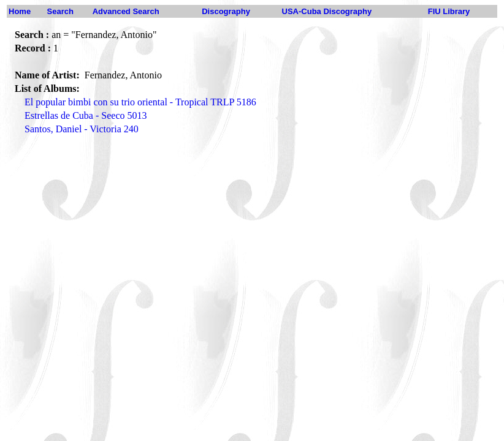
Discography (226, 11)
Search (60, 11)
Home (20, 11)
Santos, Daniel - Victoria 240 (82, 129)
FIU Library (449, 11)
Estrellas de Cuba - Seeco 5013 (86, 115)
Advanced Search (126, 11)
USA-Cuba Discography (327, 11)
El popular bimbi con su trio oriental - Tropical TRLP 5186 (140, 102)
